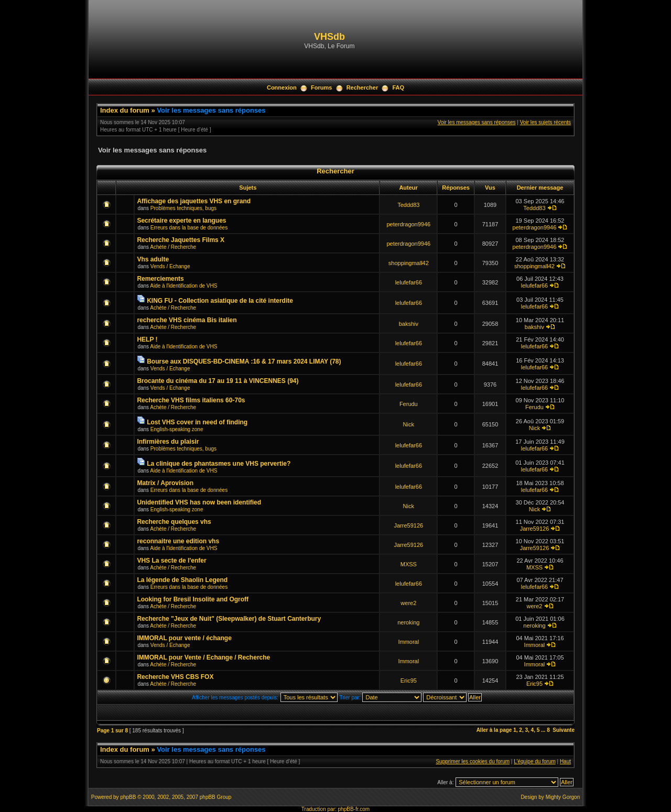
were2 (408, 603)
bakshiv (409, 324)
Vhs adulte (153, 259)
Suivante (564, 730)
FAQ (398, 87)
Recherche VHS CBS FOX (175, 677)
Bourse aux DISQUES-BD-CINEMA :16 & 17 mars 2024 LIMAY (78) (244, 361)
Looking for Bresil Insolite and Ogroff (193, 599)
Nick (409, 424)
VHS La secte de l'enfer (171, 561)
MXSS (409, 564)
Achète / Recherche (173, 247)
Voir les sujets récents (545, 122)
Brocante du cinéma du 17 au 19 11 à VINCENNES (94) (218, 381)
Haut (565, 761)
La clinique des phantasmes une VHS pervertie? (219, 464)
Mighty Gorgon (563, 797)
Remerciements (160, 279)
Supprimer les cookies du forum (473, 761)
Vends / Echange (170, 266)
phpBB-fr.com (354, 809)
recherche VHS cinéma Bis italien (187, 320)
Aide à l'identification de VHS (183, 286)
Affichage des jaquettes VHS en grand (194, 201)
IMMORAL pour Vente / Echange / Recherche (203, 657)
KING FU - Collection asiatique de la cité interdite (220, 301)
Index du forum (125, 110)
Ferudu (409, 404)
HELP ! (147, 339)
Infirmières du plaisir (168, 442)
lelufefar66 (409, 282)
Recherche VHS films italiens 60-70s (191, 400)
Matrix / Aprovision (165, 483)
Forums (321, 87)
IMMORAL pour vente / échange (184, 638)
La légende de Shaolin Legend (182, 580)
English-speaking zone (177, 429)
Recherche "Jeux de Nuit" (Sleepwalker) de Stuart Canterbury (229, 619)
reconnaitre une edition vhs (178, 541)
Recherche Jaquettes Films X (181, 240)
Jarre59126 (408, 525)
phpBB (128, 797)
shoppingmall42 (409, 263)
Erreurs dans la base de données (189, 228)
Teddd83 (408, 205)
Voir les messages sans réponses (211, 110)
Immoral (408, 642)
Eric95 (409, 681)
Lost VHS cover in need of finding (197, 422)
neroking (408, 622)
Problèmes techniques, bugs (183, 208)
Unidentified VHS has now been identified (199, 502)
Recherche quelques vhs (174, 522)
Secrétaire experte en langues (181, 221)
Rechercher (362, 87)
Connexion (282, 87)
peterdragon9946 (408, 224)
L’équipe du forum (535, 761)
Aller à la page (494, 730)
